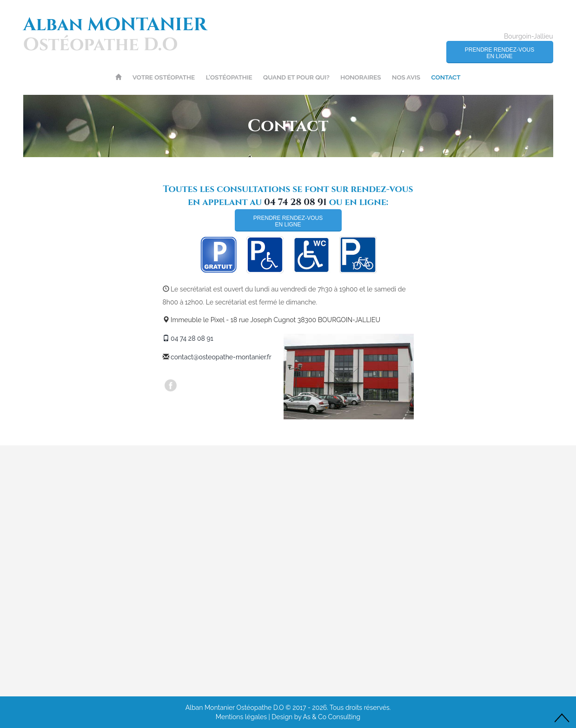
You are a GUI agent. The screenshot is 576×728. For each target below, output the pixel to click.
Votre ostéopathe (164, 77)
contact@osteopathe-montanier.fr (221, 357)
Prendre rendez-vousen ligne (500, 53)
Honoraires (361, 77)
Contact (446, 77)
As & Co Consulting (332, 717)
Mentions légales (241, 717)
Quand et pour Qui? (296, 77)
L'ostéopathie (229, 77)
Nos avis (406, 77)
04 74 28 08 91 (295, 202)
